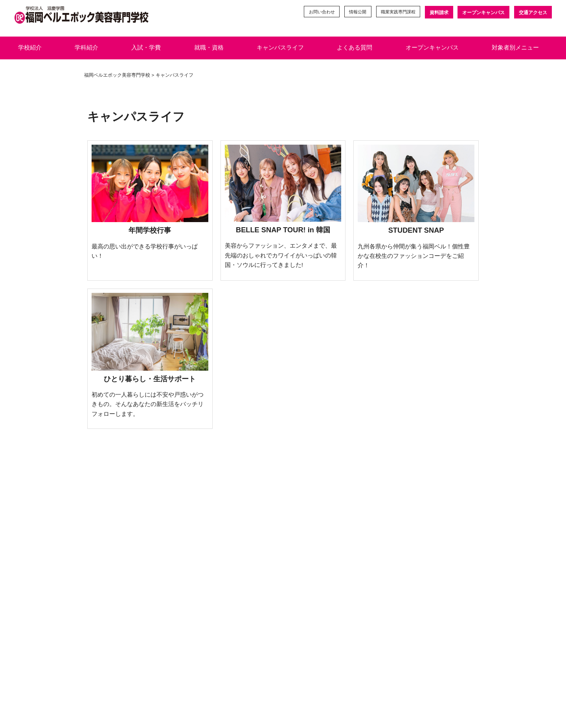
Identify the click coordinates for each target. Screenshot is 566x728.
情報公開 (352, 13)
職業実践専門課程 (395, 13)
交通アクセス (533, 13)
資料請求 (438, 13)
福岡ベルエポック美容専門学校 (117, 75)
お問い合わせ (313, 13)
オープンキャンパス (483, 13)
